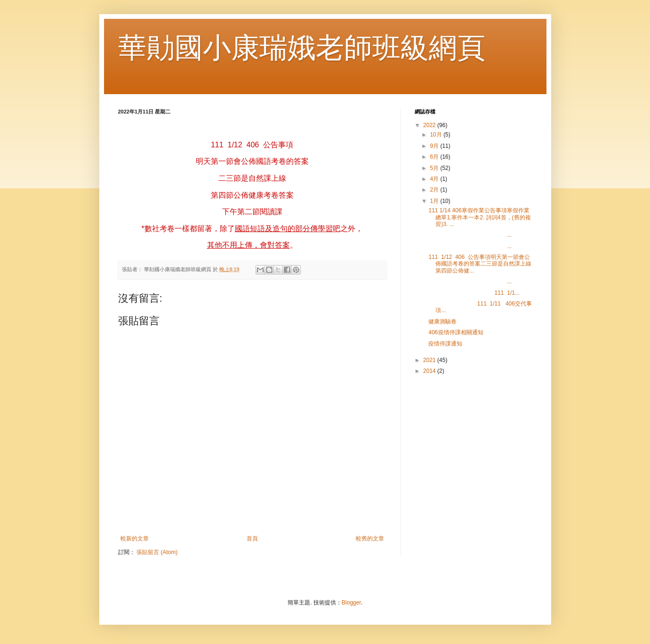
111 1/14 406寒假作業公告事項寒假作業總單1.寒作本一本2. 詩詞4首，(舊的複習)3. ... (479, 217)
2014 (430, 371)
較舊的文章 (370, 539)
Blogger (351, 603)
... (470, 235)
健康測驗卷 (442, 322)
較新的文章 (135, 539)
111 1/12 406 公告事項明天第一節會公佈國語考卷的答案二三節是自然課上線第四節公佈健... (480, 264)
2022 (430, 125)
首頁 (252, 539)
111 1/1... (474, 293)
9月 (435, 146)
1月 (435, 201)
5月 (435, 168)
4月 (435, 179)
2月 (435, 190)
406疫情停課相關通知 (456, 332)
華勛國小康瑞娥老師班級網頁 (302, 48)
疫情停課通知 (445, 344)
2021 (430, 360)
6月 (435, 157)
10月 (437, 135)
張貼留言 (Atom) (157, 552)
